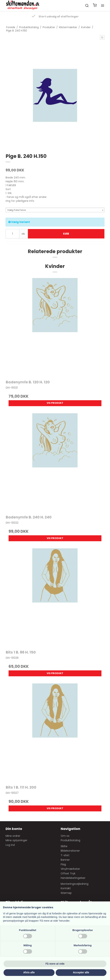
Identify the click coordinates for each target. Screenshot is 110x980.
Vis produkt (55, 403)
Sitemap (66, 893)
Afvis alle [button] (29, 972)
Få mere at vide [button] (55, 964)
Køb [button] (66, 234)
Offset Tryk (68, 873)
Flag (63, 864)
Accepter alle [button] (81, 972)
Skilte (64, 846)
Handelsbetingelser (73, 878)
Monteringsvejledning (75, 884)
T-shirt (65, 855)
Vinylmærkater (70, 869)
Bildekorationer (70, 851)
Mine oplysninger (16, 840)
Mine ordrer (13, 836)
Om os (65, 836)
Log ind (10, 845)
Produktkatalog (70, 840)
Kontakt (66, 888)
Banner (65, 860)
